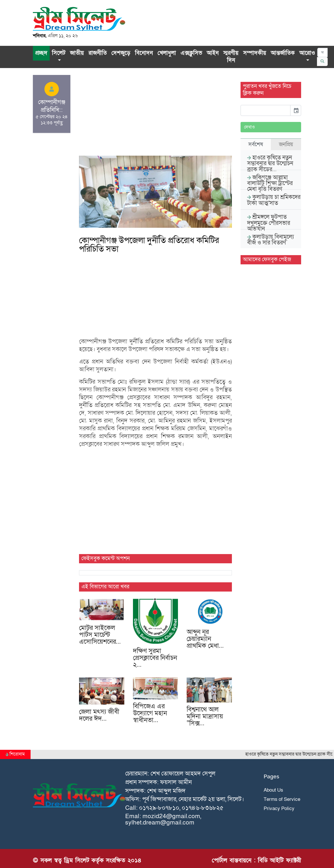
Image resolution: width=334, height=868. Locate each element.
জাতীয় (77, 53)
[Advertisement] (155, 115)
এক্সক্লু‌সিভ (191, 53)
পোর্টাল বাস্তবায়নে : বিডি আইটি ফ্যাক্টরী (256, 860)
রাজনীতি (98, 53)
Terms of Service (282, 799)
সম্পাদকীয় (255, 53)
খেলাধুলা (167, 53)
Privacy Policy (279, 808)
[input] (265, 110)
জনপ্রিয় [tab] (286, 144)
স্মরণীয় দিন (231, 57)
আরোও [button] (307, 53)
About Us (273, 790)
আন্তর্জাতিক (283, 53)
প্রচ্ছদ (41, 53)
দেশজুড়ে (121, 53)
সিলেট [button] (59, 53)
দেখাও (249, 127)
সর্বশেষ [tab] (256, 144)
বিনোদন (144, 53)
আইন (213, 53)
